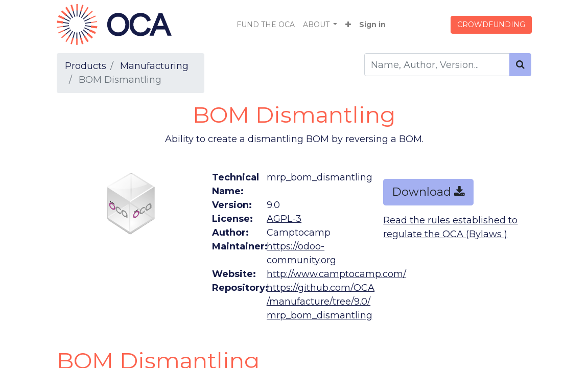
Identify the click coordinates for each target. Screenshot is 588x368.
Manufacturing (154, 66)
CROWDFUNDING (491, 25)
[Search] (520, 65)
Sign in (372, 25)
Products (86, 66)
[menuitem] (266, 25)
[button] (348, 25)
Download (428, 192)
